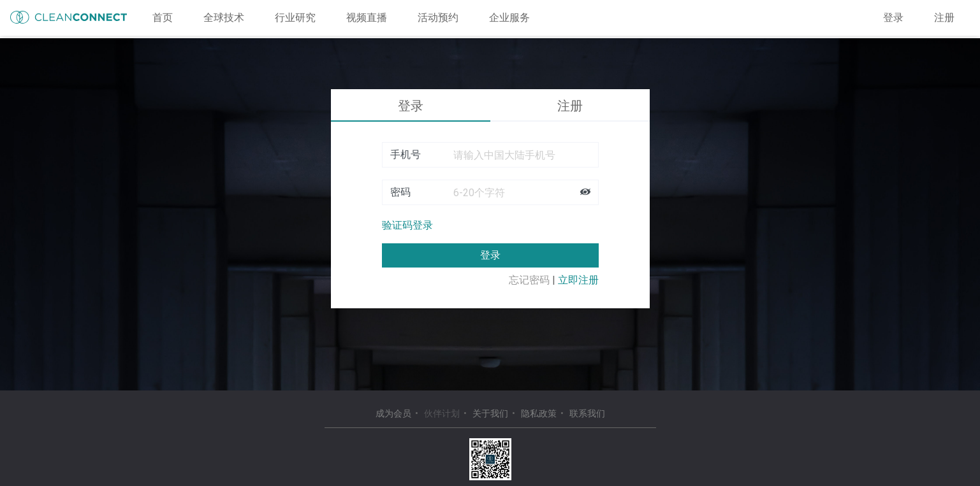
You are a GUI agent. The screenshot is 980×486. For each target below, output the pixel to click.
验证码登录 (407, 225)
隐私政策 (539, 413)
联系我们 (587, 413)
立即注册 (578, 280)
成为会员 (393, 413)
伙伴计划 (442, 413)
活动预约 (438, 18)
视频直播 (367, 18)
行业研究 (295, 18)
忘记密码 (529, 280)
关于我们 (490, 413)
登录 (893, 18)
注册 (944, 18)
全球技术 (224, 18)
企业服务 (509, 18)
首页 (163, 18)
